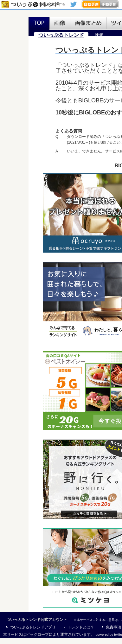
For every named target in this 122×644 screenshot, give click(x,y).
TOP (39, 23)
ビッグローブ (37, 634)
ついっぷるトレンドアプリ (33, 627)
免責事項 (113, 627)
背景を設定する (52, 4)
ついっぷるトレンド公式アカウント (37, 620)
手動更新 (109, 4)
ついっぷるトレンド (31, 5)
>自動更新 (91, 4)
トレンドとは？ (81, 627)
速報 (99, 35)
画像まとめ (88, 23)
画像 (60, 23)
